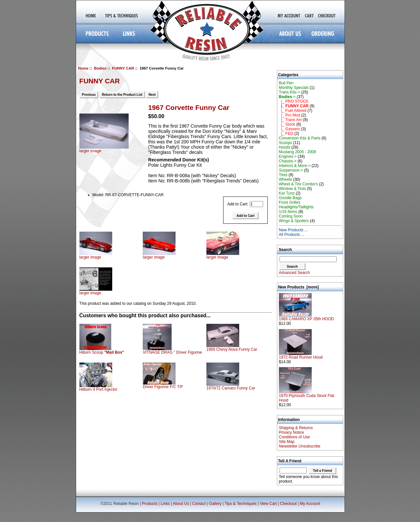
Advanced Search (294, 273)
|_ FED (286, 134)
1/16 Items (288, 212)
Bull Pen (286, 83)
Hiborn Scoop (102, 352)
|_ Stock (287, 124)
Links (165, 504)
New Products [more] (298, 287)
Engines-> (288, 157)
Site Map (287, 442)
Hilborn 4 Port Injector (98, 389)
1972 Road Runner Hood (301, 355)
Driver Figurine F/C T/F (163, 387)
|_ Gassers (289, 129)
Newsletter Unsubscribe (300, 446)
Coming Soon (291, 216)
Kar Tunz (287, 193)
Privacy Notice (292, 432)
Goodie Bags (290, 198)
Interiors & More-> (295, 166)
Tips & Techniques (240, 504)
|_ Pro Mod (290, 115)
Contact (199, 504)
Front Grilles (290, 202)
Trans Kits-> (290, 92)
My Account (310, 504)
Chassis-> (288, 161)
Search (285, 250)
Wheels (285, 179)
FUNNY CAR (123, 68)
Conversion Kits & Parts (300, 138)
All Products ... (292, 235)
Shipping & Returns (296, 428)
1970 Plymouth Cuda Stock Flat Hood (307, 396)
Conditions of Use (294, 437)
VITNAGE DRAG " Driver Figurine (172, 352)
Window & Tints (293, 189)
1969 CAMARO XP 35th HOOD (306, 317)
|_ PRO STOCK (294, 101)
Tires (283, 175)
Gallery (215, 504)
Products (149, 504)
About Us (181, 504)
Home (83, 68)
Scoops (285, 143)
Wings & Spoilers (294, 221)
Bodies (100, 68)
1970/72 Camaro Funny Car (231, 388)
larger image (96, 255)
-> (287, 97)
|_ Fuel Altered (293, 111)
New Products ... (293, 230)
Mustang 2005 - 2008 (297, 152)
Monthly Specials (294, 88)
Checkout (288, 504)
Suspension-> (291, 170)
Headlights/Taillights (296, 207)
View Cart (268, 504)
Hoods (285, 147)
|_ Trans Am (290, 120)
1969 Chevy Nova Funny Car (232, 349)
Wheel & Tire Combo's (298, 184)
